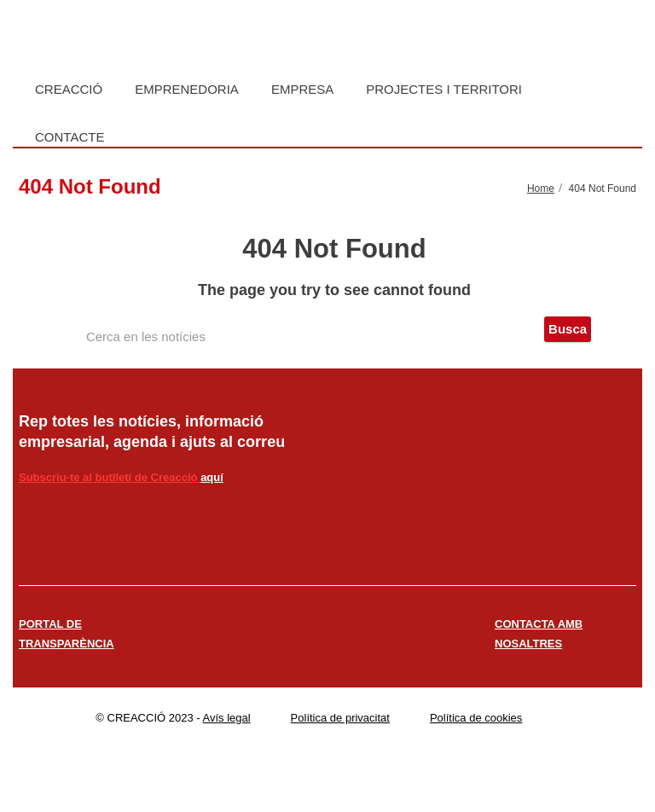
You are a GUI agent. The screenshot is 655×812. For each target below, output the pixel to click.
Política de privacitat (340, 718)
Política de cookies (476, 718)
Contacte (70, 137)
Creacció (69, 89)
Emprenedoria (187, 89)
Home (541, 188)
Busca (568, 329)
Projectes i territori (444, 89)
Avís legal (227, 718)
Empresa (302, 89)
